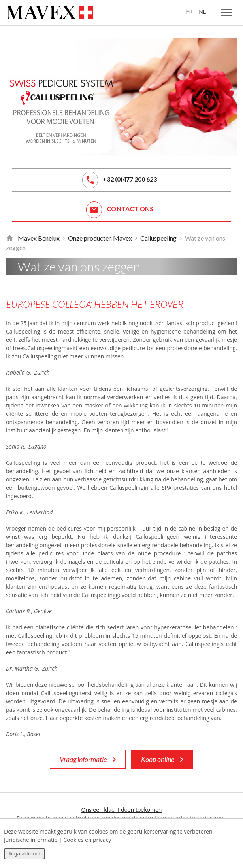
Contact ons (120, 210)
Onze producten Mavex (100, 238)
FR (189, 12)
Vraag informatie (88, 759)
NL (202, 12)
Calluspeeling (158, 238)
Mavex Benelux (39, 238)
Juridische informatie (31, 840)
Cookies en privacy (87, 840)
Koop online (162, 759)
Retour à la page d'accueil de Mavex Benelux (9, 238)
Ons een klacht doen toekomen (122, 810)
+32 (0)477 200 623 (120, 180)
